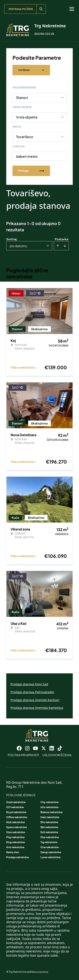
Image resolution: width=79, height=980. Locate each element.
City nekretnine (50, 802)
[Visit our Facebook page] (19, 748)
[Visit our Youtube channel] (35, 748)
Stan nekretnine (16, 832)
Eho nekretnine (49, 822)
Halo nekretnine (50, 817)
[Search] (41, 9)
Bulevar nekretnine (51, 812)
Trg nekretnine (49, 842)
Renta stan (13, 852)
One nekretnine (50, 847)
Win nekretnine (49, 827)
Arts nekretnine (15, 847)
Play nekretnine (15, 837)
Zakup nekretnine (51, 852)
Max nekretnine (50, 837)
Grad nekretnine (16, 802)
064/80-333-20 (44, 34)
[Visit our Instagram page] (27, 748)
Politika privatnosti (23, 755)
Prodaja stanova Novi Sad (29, 684)
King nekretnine (16, 842)
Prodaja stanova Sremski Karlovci (35, 700)
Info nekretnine (49, 807)
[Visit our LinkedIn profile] (52, 748)
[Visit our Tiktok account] (60, 748)
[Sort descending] (65, 246)
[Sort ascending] (58, 246)
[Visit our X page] (44, 748)
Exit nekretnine (49, 832)
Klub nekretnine (16, 822)
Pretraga (31, 171)
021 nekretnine (15, 807)
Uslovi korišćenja (57, 755)
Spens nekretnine (17, 827)
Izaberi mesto (27, 156)
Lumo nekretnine (50, 857)
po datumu (18, 246)
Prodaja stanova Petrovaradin (32, 692)
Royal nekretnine (16, 812)
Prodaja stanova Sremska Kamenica (37, 708)
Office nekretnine (17, 817)
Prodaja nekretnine (18, 857)
